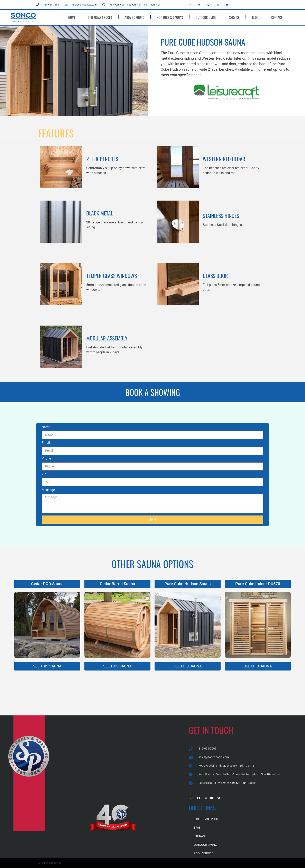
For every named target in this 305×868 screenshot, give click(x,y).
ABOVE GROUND (134, 17)
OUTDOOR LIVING (206, 17)
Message (48, 490)
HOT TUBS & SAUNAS (170, 17)
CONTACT (277, 17)
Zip (44, 474)
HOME (72, 17)
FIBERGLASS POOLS (100, 17)
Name (46, 427)
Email (46, 443)
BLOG (255, 17)
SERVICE (234, 17)
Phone (47, 459)
